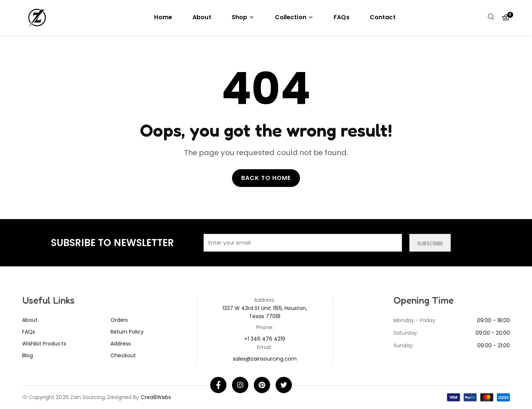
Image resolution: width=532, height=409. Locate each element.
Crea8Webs (156, 397)
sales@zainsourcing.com (265, 359)
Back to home (266, 178)
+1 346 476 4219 (265, 339)
